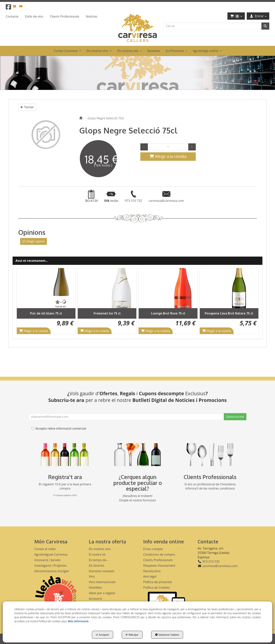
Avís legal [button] (150, 576)
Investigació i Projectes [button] (51, 566)
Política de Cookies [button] (157, 587)
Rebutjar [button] (132, 635)
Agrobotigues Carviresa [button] (51, 554)
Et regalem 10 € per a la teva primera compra (65, 486)
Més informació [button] (78, 621)
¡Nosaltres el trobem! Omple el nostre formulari (137, 498)
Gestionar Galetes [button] (167, 635)
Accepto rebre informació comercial (59, 428)
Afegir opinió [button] (34, 241)
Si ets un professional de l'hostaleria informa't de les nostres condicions (210, 486)
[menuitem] (17, 6)
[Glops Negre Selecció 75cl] (46, 135)
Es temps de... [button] (99, 560)
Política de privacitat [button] (158, 582)
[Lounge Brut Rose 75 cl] (168, 288)
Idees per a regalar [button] (102, 593)
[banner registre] (65, 455)
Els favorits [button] (97, 566)
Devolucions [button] (152, 571)
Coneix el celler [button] (45, 549)
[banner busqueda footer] (137, 455)
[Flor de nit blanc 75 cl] (46, 288)
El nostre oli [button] (97, 554)
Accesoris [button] (95, 599)
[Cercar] (265, 26)
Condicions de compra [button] (159, 554)
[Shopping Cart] (168, 157)
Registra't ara (65, 477)
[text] (212, 26)
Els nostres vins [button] (100, 549)
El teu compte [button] (153, 549)
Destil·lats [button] (95, 587)
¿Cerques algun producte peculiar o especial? (138, 483)
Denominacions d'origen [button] (52, 571)
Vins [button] (92, 576)
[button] (8, 8)
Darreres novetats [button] (102, 571)
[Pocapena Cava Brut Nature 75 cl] (229, 288)
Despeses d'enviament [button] (159, 566)
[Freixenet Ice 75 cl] (107, 288)
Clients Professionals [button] (158, 560)
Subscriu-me (235, 417)
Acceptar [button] (102, 635)
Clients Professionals (210, 477)
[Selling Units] (168, 147)
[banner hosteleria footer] (210, 455)
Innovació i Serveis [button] (47, 560)
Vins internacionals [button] (102, 582)
